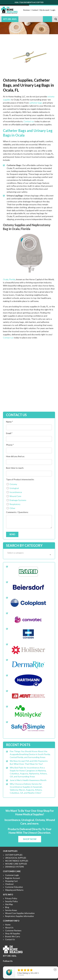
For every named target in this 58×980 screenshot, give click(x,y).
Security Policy (11, 901)
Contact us (29, 121)
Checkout (9, 884)
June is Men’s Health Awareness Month (28, 780)
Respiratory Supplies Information (20, 916)
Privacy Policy (11, 898)
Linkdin (15, 965)
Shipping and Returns (14, 890)
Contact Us (10, 939)
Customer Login (12, 875)
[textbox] (29, 553)
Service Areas (11, 910)
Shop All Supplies (13, 934)
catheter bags (36, 103)
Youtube (12, 965)
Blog (7, 907)
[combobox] (29, 555)
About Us (9, 928)
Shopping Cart (11, 881)
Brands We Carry (13, 936)
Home (8, 925)
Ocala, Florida (9, 279)
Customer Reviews (13, 931)
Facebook (5, 965)
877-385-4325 (10, 19)
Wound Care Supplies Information (20, 913)
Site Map (9, 904)
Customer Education (14, 887)
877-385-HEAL (10, 956)
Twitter (8, 965)
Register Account (13, 878)
